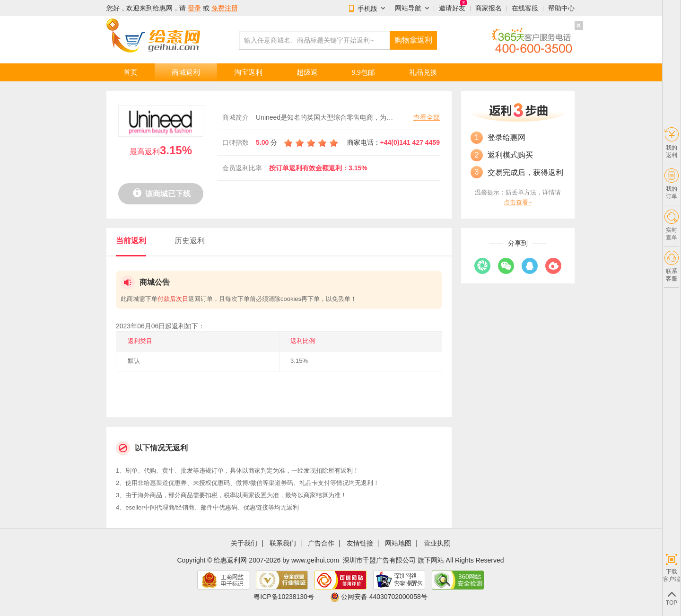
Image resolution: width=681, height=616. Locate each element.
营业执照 (437, 543)
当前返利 (131, 241)
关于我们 (244, 543)
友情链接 (360, 543)
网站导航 (408, 8)
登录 (194, 8)
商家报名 (489, 8)
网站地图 (398, 543)
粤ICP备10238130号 (284, 597)
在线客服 (525, 8)
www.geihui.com (315, 560)
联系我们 (283, 543)
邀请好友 (452, 8)
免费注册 (225, 8)
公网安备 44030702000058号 (379, 597)
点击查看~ (518, 202)
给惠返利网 (230, 560)
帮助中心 (561, 8)
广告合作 (321, 543)
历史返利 (190, 241)
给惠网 (163, 8)
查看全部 (427, 117)
